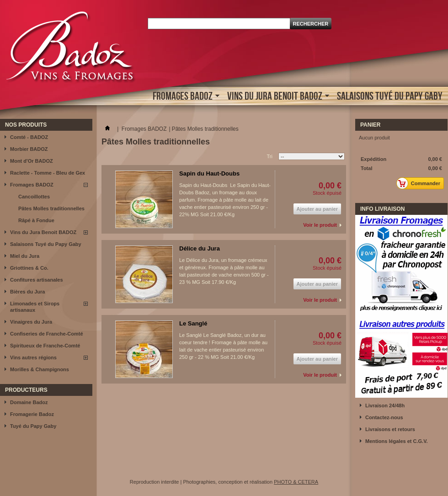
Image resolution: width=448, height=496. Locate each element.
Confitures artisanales (37, 280)
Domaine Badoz (29, 402)
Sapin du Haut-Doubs (209, 173)
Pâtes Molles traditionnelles (51, 208)
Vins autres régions (33, 357)
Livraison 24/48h (385, 405)
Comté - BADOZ (29, 137)
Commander (421, 183)
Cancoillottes (34, 197)
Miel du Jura (25, 256)
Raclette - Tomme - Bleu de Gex (48, 173)
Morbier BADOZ (29, 149)
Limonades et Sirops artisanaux (35, 307)
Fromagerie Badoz (32, 414)
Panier (370, 125)
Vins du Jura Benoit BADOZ (276, 97)
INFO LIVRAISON (382, 209)
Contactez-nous (384, 417)
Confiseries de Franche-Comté (47, 334)
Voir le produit (320, 225)
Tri (270, 156)
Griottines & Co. (29, 268)
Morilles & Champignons (40, 369)
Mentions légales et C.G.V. (397, 441)
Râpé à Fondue (36, 220)
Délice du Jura (200, 248)
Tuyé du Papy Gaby (33, 426)
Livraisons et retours (390, 429)
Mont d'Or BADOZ (32, 161)
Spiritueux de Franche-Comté (45, 346)
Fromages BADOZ (184, 97)
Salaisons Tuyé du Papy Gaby (390, 96)
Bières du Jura (27, 292)
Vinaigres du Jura (31, 322)
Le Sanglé (193, 323)
